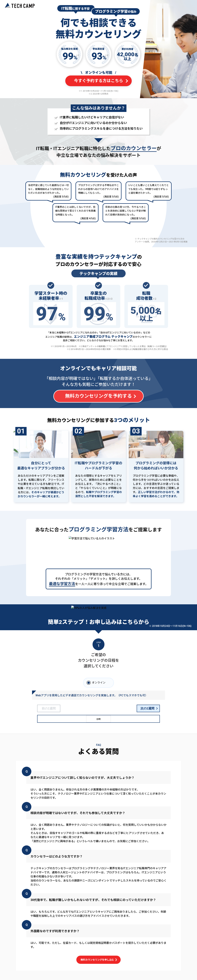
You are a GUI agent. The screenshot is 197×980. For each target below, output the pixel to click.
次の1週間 (147, 708)
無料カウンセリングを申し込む (99, 960)
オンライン (99, 683)
